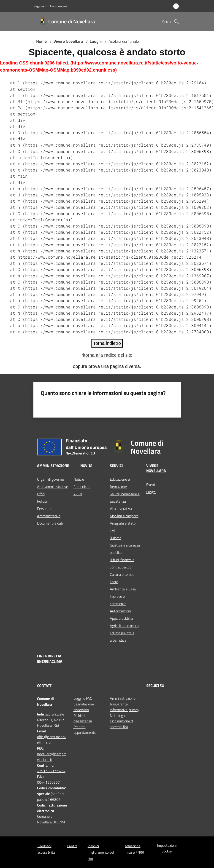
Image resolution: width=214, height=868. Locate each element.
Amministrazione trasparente (123, 701)
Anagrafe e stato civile (123, 527)
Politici (42, 501)
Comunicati (82, 487)
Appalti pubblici (121, 618)
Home (41, 41)
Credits (72, 846)
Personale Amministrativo (49, 512)
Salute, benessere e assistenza (125, 498)
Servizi (116, 466)
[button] (177, 21)
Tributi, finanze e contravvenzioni (122, 563)
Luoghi (96, 41)
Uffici (41, 494)
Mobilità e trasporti (124, 516)
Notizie (79, 479)
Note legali (118, 715)
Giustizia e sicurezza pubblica (125, 549)
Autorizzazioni (120, 611)
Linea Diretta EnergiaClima (50, 659)
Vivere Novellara (68, 41)
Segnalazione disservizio (84, 707)
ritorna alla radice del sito (107, 355)
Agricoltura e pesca (124, 626)
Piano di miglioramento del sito (101, 852)
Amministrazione (53, 466)
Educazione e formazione (120, 483)
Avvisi (78, 494)
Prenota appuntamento (85, 730)
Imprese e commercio (118, 600)
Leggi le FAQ (83, 698)
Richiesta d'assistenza (83, 718)
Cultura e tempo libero (122, 578)
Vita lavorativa (121, 509)
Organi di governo (50, 479)
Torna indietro (107, 343)
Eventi (151, 485)
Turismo (116, 538)
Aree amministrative (53, 487)
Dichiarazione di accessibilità (122, 724)
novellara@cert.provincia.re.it (52, 757)
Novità (86, 466)
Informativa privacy (125, 710)
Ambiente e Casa (123, 589)
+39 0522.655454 (51, 771)
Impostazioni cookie (167, 848)
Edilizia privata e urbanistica (122, 637)
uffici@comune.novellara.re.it (52, 740)
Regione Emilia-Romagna (50, 6)
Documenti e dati (50, 523)
